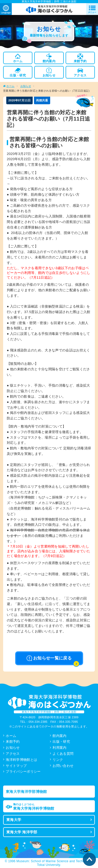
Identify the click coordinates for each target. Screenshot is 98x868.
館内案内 (59, 736)
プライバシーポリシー (23, 771)
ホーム (10, 86)
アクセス (13, 754)
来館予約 (13, 742)
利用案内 (59, 748)
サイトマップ (16, 766)
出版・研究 (61, 742)
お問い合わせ (63, 766)
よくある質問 (63, 754)
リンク (58, 760)
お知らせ (26, 86)
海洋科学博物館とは (21, 760)
